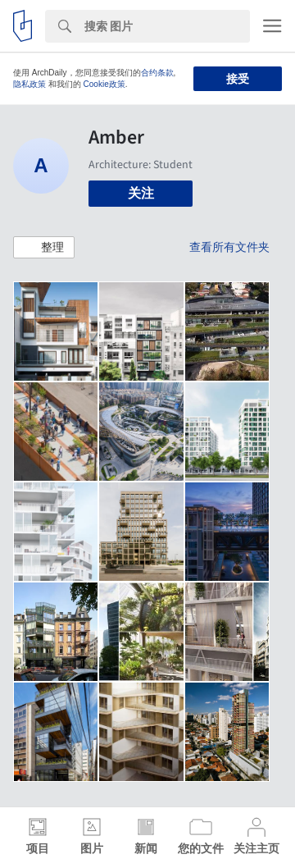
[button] (44, 248)
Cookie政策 (104, 84)
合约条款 (157, 73)
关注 (141, 193)
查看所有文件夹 (229, 247)
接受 (238, 79)
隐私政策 (29, 84)
